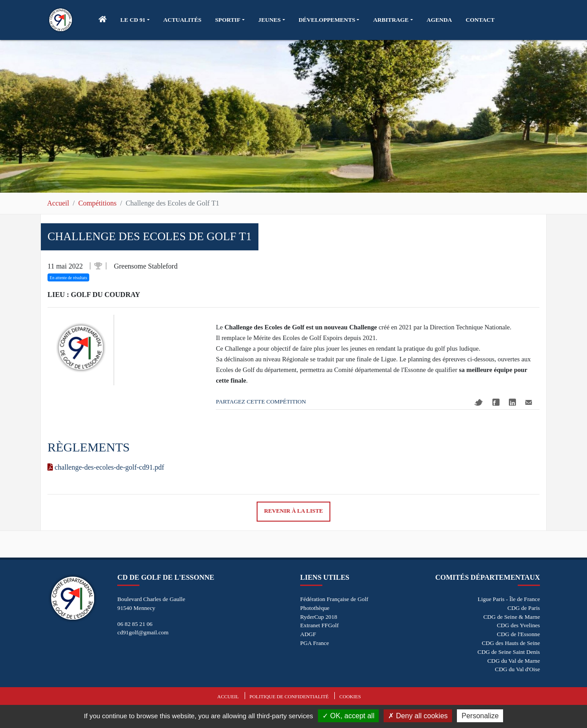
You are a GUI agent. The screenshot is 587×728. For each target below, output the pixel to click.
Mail (529, 402)
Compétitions (97, 203)
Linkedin (512, 402)
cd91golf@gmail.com (143, 632)
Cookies (350, 696)
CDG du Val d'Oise (518, 669)
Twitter (479, 402)
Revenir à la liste (294, 511)
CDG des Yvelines (518, 625)
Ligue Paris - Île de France (509, 599)
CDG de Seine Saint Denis (509, 652)
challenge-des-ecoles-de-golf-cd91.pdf (106, 467)
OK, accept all (348, 716)
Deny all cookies (418, 716)
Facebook (496, 402)
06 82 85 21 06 (135, 624)
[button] (135, 20)
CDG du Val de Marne (514, 661)
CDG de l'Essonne (518, 634)
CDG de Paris (524, 608)
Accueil (58, 203)
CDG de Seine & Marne (512, 617)
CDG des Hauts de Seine (511, 643)
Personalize (480, 716)
